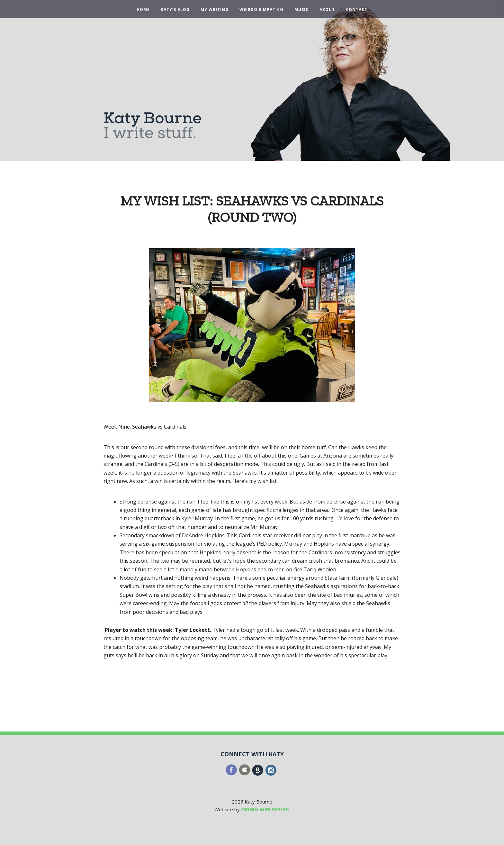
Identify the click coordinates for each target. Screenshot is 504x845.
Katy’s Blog (175, 10)
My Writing (215, 10)
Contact (357, 10)
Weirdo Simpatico (261, 10)
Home (143, 10)
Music (301, 10)
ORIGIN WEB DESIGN (265, 809)
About (327, 10)
